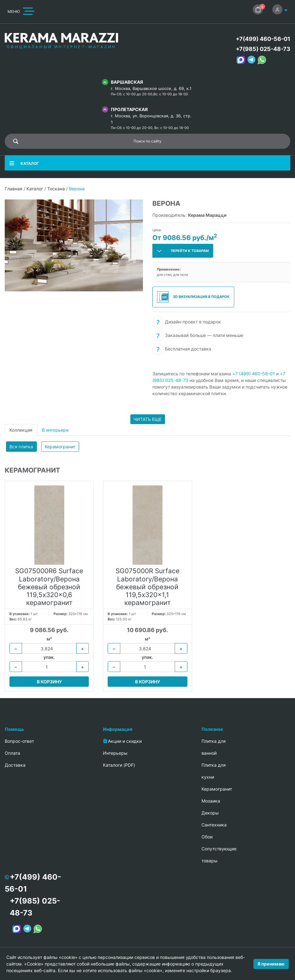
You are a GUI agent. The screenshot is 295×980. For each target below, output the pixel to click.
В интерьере (55, 430)
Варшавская (127, 82)
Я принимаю (271, 964)
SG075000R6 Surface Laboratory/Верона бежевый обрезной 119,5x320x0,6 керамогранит (49, 587)
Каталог (35, 189)
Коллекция (21, 430)
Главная (14, 189)
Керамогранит (60, 447)
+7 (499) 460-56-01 (254, 374)
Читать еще (147, 419)
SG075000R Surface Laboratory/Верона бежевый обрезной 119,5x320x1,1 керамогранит (147, 587)
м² (49, 639)
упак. (49, 657)
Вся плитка (21, 447)
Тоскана (56, 189)
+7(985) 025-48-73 (263, 49)
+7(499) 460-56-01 (263, 39)
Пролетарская (129, 109)
